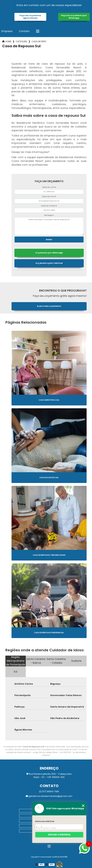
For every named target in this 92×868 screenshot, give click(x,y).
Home (8, 41)
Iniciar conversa (59, 835)
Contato (24, 31)
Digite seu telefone (49, 206)
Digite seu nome (49, 187)
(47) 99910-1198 (49, 791)
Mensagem (49, 215)
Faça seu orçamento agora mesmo (30, 17)
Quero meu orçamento (49, 306)
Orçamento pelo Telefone (49, 263)
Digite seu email (49, 196)
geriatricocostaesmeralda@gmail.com (49, 796)
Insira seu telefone (45, 821)
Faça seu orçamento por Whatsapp (74, 17)
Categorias (21, 41)
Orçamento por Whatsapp (49, 253)
